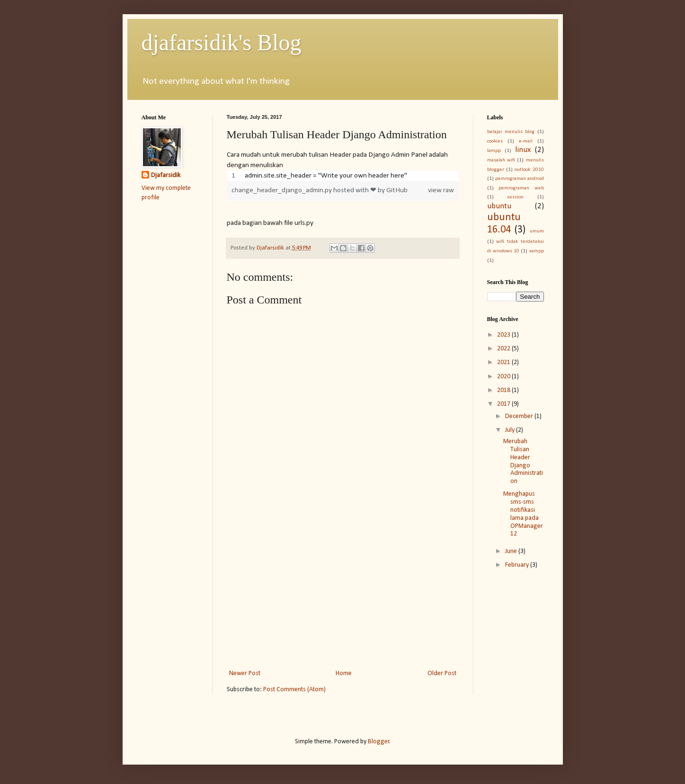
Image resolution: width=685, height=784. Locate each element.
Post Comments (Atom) (294, 690)
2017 (504, 404)
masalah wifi (501, 160)
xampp (537, 251)
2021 (504, 362)
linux (523, 150)
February (518, 565)
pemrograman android (520, 179)
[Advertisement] (343, 589)
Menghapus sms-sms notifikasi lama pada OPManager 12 (523, 514)
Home (344, 673)
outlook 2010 (529, 170)
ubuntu (499, 206)
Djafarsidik (166, 175)
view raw (441, 190)
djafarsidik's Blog (222, 42)
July (511, 430)
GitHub (397, 190)
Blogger (379, 742)
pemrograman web (521, 188)
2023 (504, 335)
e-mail (526, 141)
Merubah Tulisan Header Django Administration (523, 461)
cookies (495, 141)
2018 (504, 390)
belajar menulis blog (511, 132)
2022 (504, 349)
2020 (504, 377)
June (512, 551)
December (520, 416)
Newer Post (245, 673)
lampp (494, 151)
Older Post (442, 673)
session (515, 197)
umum (537, 231)
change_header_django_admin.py (282, 190)
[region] (343, 176)
